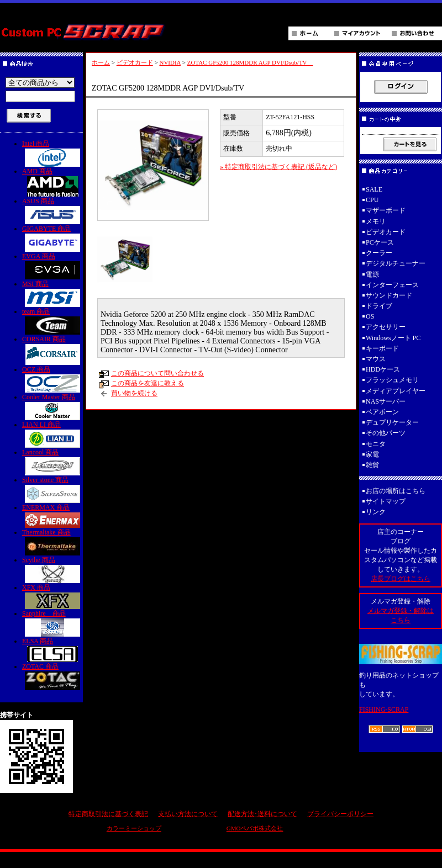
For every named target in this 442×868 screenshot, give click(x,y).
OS (370, 316)
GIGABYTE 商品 (52, 238)
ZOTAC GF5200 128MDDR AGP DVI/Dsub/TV (250, 62)
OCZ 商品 (52, 379)
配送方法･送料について (262, 814)
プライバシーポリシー (340, 814)
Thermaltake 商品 (52, 542)
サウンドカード (389, 295)
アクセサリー (386, 327)
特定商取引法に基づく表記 (108, 814)
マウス (376, 359)
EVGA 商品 (52, 266)
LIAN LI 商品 (52, 434)
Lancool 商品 (52, 462)
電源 (372, 274)
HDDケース (383, 369)
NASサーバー (386, 401)
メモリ (376, 221)
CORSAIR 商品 (52, 350)
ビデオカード (135, 62)
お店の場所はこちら (396, 491)
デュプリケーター (392, 422)
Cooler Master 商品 (52, 407)
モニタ (376, 444)
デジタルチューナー (399, 263)
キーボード (382, 348)
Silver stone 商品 (52, 489)
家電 (372, 454)
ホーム (101, 62)
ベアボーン (382, 412)
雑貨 (372, 465)
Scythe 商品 (52, 570)
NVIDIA (170, 62)
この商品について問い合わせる (157, 373)
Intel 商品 (52, 153)
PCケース (380, 242)
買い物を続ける (134, 393)
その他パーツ (386, 433)
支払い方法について (188, 814)
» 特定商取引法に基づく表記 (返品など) (278, 167)
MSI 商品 (52, 293)
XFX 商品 (52, 596)
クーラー (379, 253)
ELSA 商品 (52, 650)
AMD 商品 (52, 182)
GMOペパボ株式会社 (255, 828)
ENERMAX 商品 (52, 516)
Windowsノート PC (393, 338)
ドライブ (379, 306)
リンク (376, 512)
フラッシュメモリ (392, 380)
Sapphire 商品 (52, 623)
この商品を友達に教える (148, 383)
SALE (374, 189)
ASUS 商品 (52, 211)
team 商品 (52, 321)
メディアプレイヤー (396, 391)
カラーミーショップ (134, 828)
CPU (372, 200)
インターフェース (392, 285)
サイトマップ (386, 501)
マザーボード (386, 210)
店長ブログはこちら (401, 579)
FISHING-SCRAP (384, 710)
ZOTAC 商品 (52, 676)
